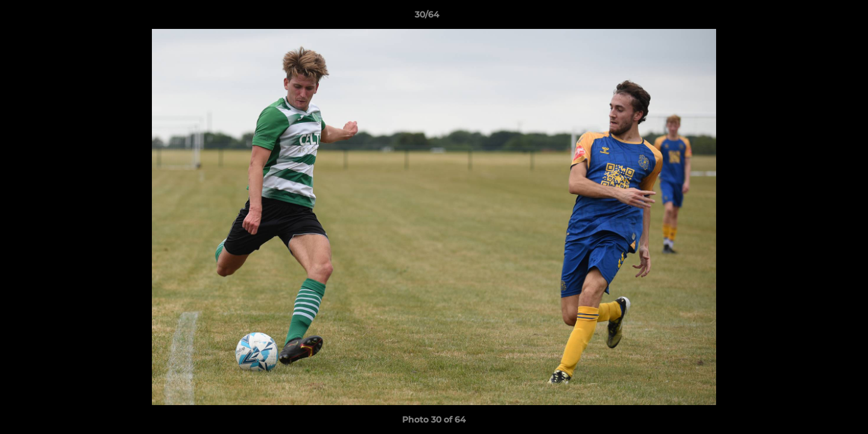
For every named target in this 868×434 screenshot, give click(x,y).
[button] (817, 17)
